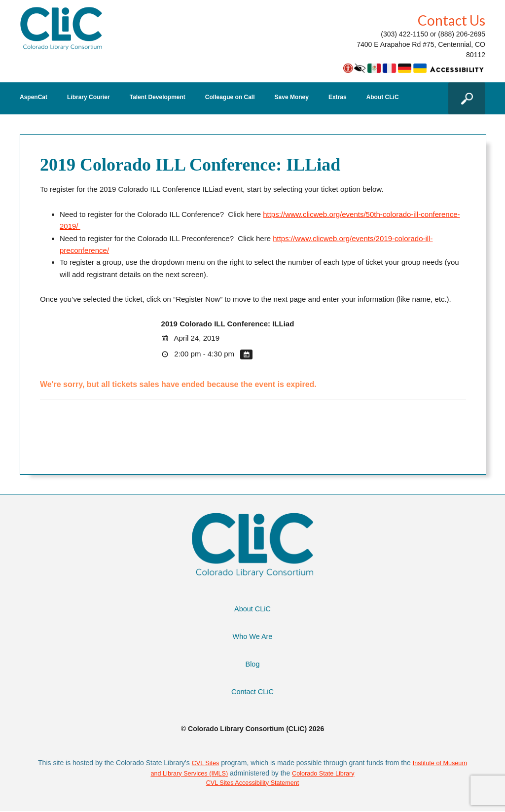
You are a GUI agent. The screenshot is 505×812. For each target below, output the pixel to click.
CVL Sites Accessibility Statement (253, 783)
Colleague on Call (230, 97)
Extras (338, 97)
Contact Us (451, 20)
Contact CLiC (252, 691)
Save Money (292, 97)
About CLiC (383, 97)
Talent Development (158, 97)
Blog (252, 664)
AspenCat (34, 97)
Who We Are (252, 636)
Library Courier (89, 97)
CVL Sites (217, 763)
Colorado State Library (341, 773)
